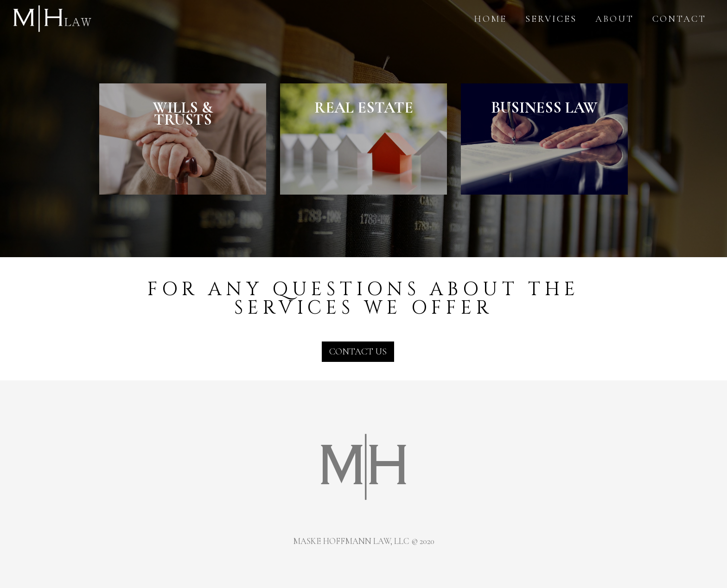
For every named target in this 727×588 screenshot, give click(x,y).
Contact (677, 19)
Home (488, 19)
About (612, 19)
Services (549, 19)
